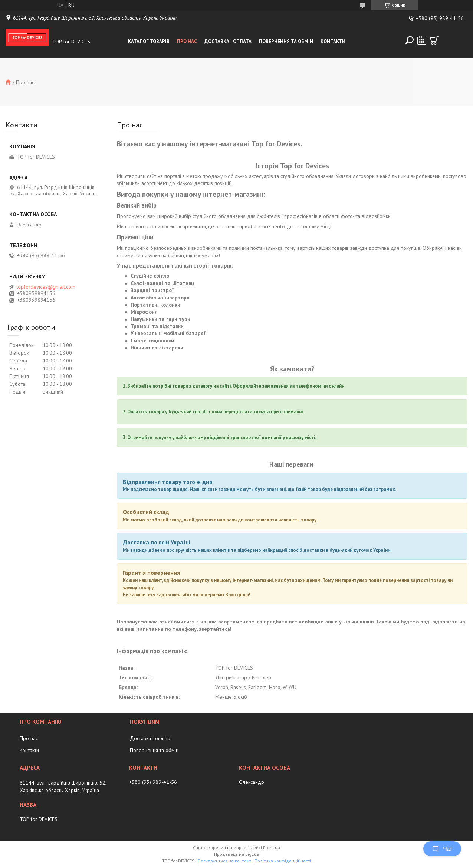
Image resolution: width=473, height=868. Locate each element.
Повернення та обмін (286, 41)
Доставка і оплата (228, 41)
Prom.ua (272, 847)
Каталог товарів (149, 41)
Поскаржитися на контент (224, 861)
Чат (442, 849)
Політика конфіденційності (283, 861)
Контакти (333, 41)
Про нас (187, 41)
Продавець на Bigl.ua (237, 854)
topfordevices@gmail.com (46, 287)
